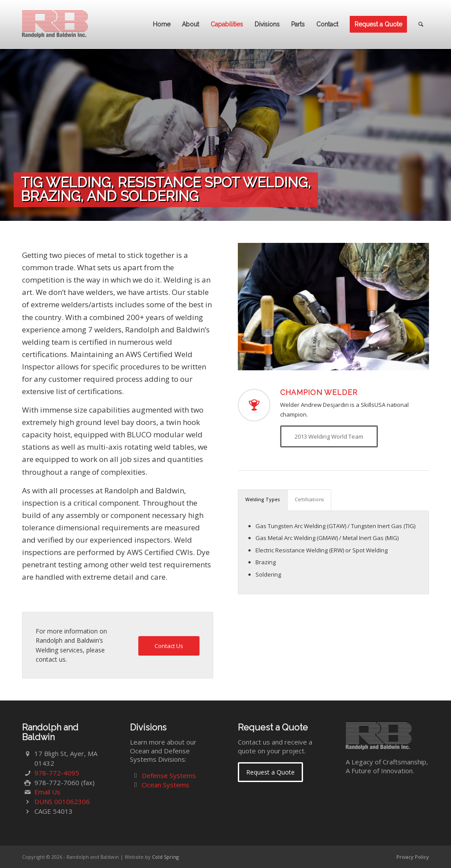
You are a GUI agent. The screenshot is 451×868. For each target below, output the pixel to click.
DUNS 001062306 (62, 801)
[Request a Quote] (270, 772)
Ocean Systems (166, 785)
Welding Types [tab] (263, 499)
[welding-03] (333, 307)
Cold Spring (165, 857)
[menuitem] (162, 24)
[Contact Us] (169, 646)
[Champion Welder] (254, 405)
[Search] (421, 24)
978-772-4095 (57, 773)
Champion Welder (319, 393)
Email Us (47, 792)
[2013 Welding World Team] (329, 436)
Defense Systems (169, 775)
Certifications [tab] (309, 499)
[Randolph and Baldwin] (55, 24)
